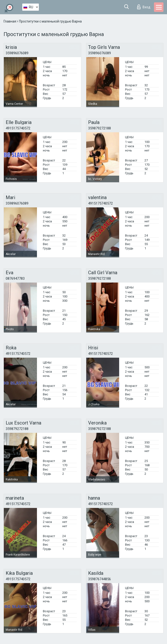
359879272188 (99, 128)
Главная (10, 21)
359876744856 (99, 579)
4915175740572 (18, 128)
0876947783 (15, 279)
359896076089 (17, 53)
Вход (144, 7)
